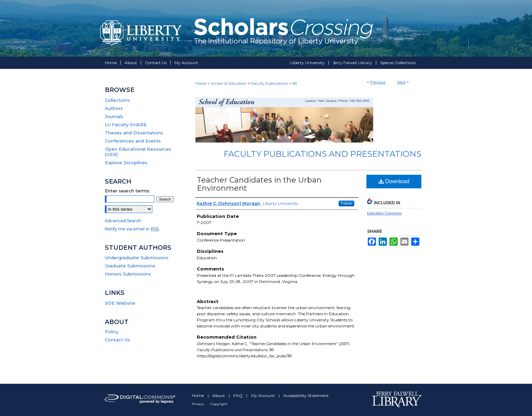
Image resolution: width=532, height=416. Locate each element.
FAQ (239, 395)
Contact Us (117, 340)
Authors (114, 108)
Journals (114, 116)
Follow (346, 203)
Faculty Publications (269, 83)
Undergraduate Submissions (137, 258)
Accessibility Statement (306, 395)
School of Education (229, 83)
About (219, 395)
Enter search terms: (127, 191)
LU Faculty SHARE (126, 125)
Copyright (219, 404)
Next (401, 82)
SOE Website (120, 303)
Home (201, 83)
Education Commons (384, 213)
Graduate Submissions (130, 266)
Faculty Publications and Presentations (322, 154)
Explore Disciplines (126, 163)
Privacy (198, 404)
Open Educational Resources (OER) (138, 152)
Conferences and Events (133, 141)
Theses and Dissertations (134, 133)
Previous (378, 82)
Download (394, 181)
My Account (263, 395)
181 (294, 83)
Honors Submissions (128, 274)
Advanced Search (123, 221)
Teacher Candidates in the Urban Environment (259, 184)
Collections (117, 100)
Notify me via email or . (132, 229)
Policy (112, 332)
